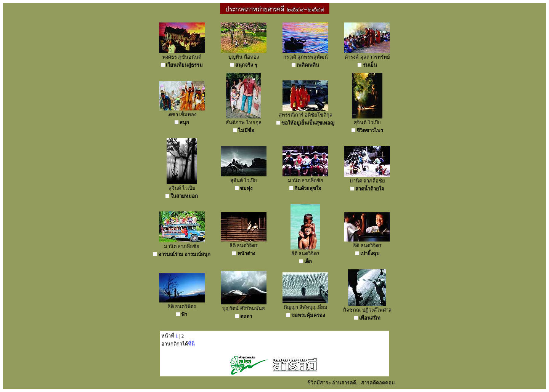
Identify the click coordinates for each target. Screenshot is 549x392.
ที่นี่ (191, 344)
